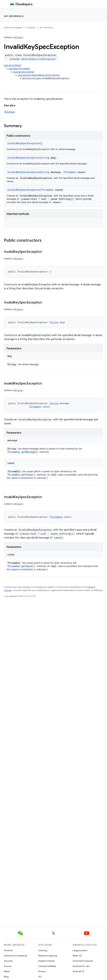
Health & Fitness (47, 961)
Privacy (42, 971)
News (7, 971)
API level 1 (18, 37)
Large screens (80, 950)
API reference (14, 16)
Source (8, 966)
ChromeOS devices (83, 961)
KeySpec (10, 112)
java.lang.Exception (24, 72)
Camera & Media (47, 966)
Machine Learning (48, 956)
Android (8, 950)
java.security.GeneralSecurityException (39, 75)
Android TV (78, 971)
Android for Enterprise (15, 956)
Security (8, 961)
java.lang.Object (13, 65)
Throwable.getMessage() (23, 452)
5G (40, 977)
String (45, 158)
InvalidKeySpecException (24, 143)
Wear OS (77, 956)
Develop (31, 28)
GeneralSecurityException (38, 59)
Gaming (43, 950)
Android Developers (13, 28)
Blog (6, 977)
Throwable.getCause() (21, 475)
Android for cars (81, 966)
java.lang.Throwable (19, 69)
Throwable (70, 172)
